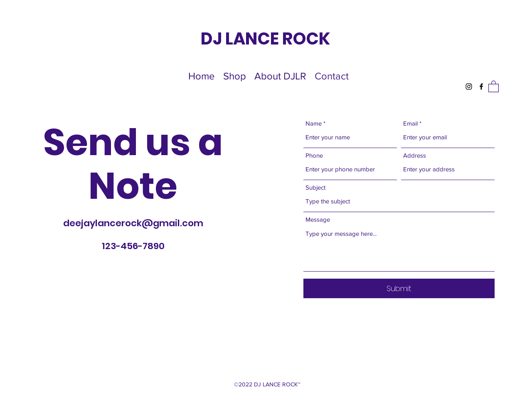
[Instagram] (469, 87)
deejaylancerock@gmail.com (133, 223)
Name (314, 123)
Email (410, 123)
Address (415, 155)
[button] (494, 86)
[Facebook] (481, 87)
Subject (315, 187)
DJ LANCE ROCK (265, 39)
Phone (314, 155)
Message (318, 219)
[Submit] (399, 288)
